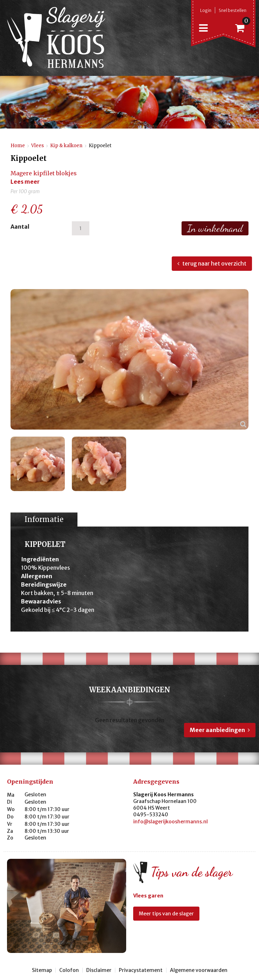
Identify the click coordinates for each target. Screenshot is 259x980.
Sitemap (42, 970)
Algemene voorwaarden (199, 970)
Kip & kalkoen (66, 146)
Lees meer (25, 182)
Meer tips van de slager (166, 914)
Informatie (44, 519)
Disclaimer (99, 970)
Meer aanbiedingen (217, 730)
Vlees (38, 146)
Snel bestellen (233, 10)
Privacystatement (141, 970)
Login (206, 10)
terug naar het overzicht (214, 263)
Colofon (69, 970)
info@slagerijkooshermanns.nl (171, 822)
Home (18, 146)
